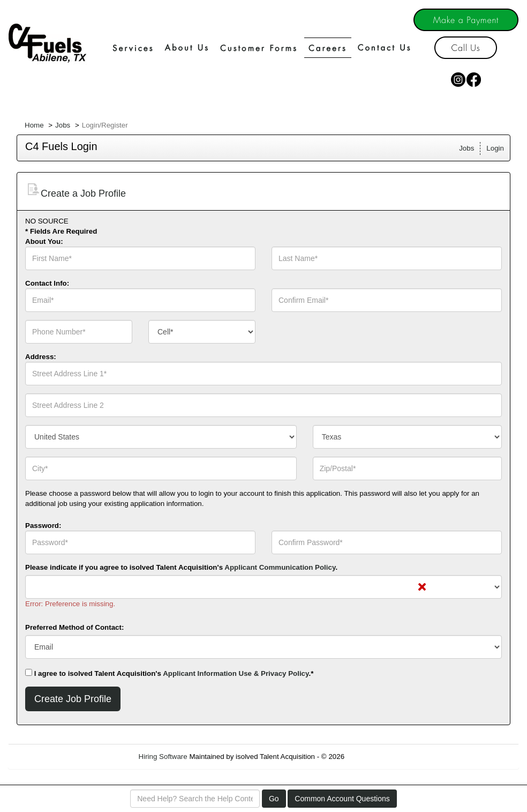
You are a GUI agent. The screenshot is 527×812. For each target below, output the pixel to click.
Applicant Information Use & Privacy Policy (236, 673)
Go (274, 799)
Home (34, 125)
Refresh (376, 757)
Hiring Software (163, 757)
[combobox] (202, 332)
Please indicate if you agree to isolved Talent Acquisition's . (181, 567)
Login (495, 148)
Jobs (63, 125)
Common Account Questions (342, 799)
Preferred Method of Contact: (74, 627)
